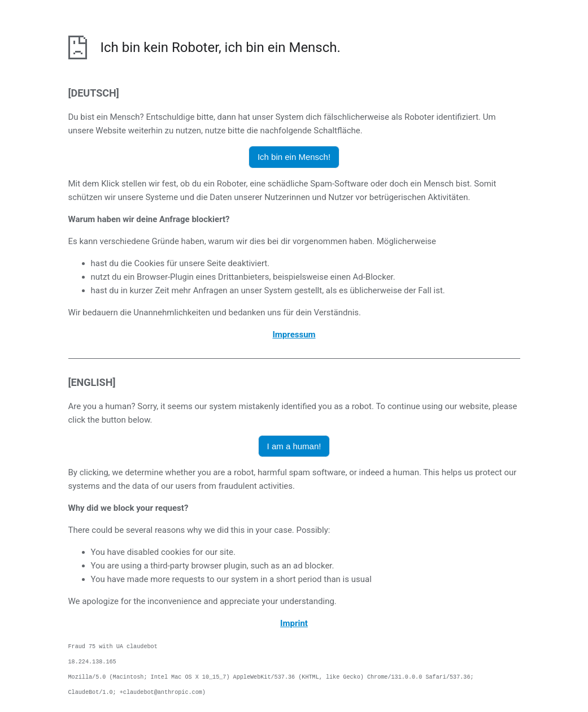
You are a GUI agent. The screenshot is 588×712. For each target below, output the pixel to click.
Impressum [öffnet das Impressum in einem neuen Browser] (294, 335)
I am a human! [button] (294, 446)
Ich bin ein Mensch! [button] (294, 157)
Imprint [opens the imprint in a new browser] (294, 623)
